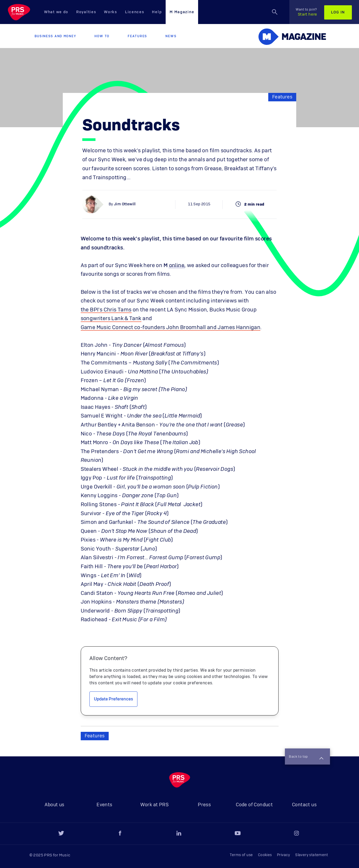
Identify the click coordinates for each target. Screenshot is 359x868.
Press (204, 805)
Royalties (86, 12)
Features (137, 36)
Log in (338, 12)
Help (157, 12)
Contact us (304, 805)
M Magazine (182, 12)
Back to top (305, 757)
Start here (306, 12)
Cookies (265, 855)
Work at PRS (154, 805)
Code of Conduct (254, 805)
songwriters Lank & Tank (111, 319)
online (177, 265)
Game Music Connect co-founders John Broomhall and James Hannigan (171, 328)
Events (104, 805)
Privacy (284, 855)
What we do (56, 12)
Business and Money (55, 36)
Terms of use (241, 855)
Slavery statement (312, 855)
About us (54, 805)
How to (102, 36)
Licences (135, 12)
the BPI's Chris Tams (106, 310)
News (171, 36)
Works (111, 12)
